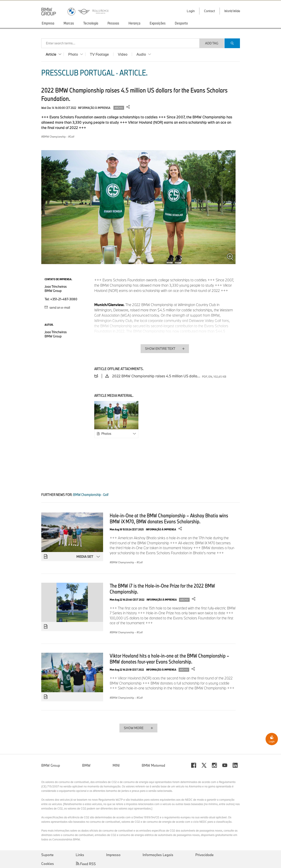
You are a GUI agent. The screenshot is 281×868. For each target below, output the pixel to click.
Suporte (47, 855)
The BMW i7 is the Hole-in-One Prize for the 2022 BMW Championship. (162, 589)
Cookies (48, 864)
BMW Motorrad (153, 765)
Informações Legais (158, 855)
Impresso (113, 855)
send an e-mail (57, 307)
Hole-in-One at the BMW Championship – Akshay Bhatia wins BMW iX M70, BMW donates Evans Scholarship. (169, 518)
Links (80, 855)
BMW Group (51, 765)
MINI (116, 765)
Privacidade (205, 855)
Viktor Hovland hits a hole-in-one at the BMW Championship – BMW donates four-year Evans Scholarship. (169, 659)
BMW (86, 765)
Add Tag (212, 43)
